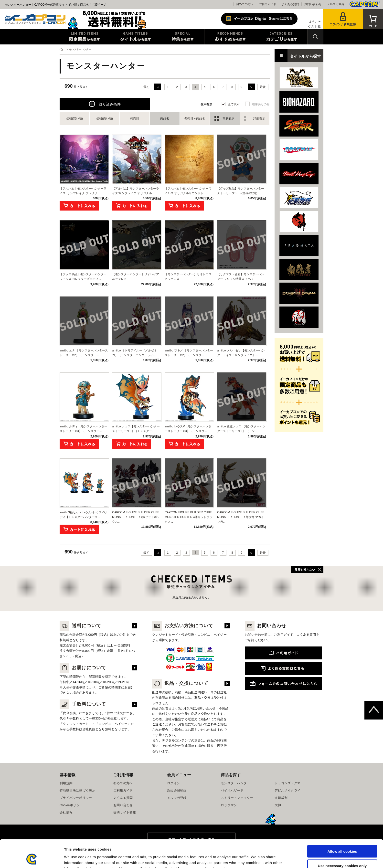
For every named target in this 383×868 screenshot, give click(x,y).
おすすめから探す (230, 37)
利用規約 (66, 783)
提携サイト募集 (125, 812)
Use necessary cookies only (342, 840)
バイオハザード (232, 790)
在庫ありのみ (261, 104)
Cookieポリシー (71, 805)
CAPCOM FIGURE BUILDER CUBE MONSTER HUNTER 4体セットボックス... (136, 517)
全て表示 (234, 104)
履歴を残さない (305, 570)
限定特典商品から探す (85, 37)
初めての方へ (245, 4)
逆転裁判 (281, 798)
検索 (315, 37)
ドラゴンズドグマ (287, 783)
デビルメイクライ (287, 790)
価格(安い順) (74, 118)
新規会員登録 (177, 790)
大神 (278, 805)
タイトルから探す (136, 37)
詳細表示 (259, 118)
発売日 (135, 118)
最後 (263, 87)
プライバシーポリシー (76, 798)
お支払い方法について (183, 626)
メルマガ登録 (336, 4)
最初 (146, 87)
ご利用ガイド (267, 4)
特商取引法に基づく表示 (77, 790)
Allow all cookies (342, 825)
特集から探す (183, 37)
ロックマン (229, 805)
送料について (80, 626)
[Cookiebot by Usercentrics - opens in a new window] (32, 858)
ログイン (174, 783)
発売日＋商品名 (195, 118)
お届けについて (83, 668)
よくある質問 (290, 4)
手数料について (83, 704)
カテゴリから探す (282, 37)
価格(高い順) (105, 118)
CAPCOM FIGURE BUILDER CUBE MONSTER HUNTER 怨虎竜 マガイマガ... (241, 517)
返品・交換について (180, 683)
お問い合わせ (313, 4)
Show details (256, 858)
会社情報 (66, 812)
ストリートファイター (237, 798)
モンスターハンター (235, 783)
